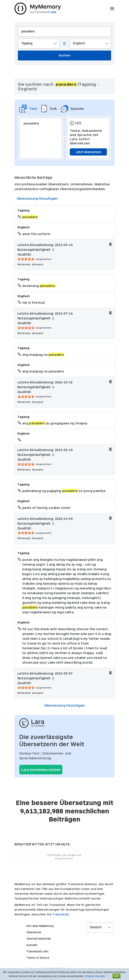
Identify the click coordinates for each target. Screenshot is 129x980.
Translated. (61, 914)
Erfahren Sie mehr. (95, 976)
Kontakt (32, 945)
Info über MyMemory (40, 926)
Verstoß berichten (39, 939)
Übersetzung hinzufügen (37, 198)
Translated (37, 951)
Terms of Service (38, 958)
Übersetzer (34, 932)
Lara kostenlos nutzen (41, 770)
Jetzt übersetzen (88, 152)
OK (116, 976)
